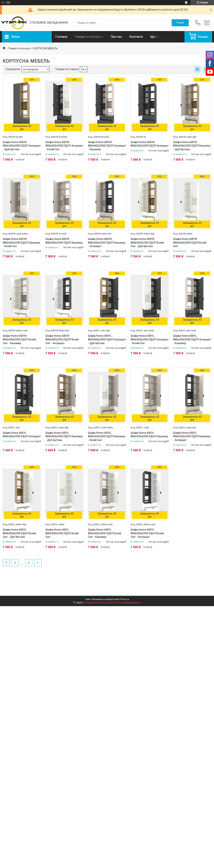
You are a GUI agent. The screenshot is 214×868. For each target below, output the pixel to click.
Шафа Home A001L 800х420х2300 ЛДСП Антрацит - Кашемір (192, 339)
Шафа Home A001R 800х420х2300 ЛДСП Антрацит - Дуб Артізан (22, 146)
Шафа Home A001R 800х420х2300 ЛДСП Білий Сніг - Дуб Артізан (147, 243)
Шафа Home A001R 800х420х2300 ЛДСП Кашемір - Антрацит (107, 243)
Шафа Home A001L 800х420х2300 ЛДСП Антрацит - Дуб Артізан (107, 339)
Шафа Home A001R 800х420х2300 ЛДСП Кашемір (64, 241)
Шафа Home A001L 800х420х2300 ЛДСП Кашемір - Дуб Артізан (64, 436)
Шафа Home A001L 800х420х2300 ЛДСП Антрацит (22, 435)
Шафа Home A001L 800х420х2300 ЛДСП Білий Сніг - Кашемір (105, 533)
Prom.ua (125, 599)
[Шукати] (180, 23)
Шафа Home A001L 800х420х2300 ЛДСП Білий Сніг (62, 533)
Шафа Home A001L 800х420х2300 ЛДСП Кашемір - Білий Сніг (107, 436)
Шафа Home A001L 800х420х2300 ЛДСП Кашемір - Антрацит (192, 436)
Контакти (136, 37)
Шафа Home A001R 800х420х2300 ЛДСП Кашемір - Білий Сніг (21, 243)
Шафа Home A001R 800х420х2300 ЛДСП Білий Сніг (190, 243)
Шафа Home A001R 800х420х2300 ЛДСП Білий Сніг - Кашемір (19, 339)
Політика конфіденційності (127, 603)
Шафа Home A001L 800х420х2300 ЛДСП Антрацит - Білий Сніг (150, 339)
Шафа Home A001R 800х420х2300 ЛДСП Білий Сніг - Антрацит (62, 339)
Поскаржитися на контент (97, 603)
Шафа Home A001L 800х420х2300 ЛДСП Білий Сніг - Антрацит (147, 533)
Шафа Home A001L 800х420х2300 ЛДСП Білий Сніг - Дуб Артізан (19, 533)
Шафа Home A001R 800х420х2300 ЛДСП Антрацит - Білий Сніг (64, 146)
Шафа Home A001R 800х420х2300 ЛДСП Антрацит (150, 144)
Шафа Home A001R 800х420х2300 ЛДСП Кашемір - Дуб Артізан (192, 146)
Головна (61, 37)
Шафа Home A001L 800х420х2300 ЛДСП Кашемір (149, 435)
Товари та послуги (88, 37)
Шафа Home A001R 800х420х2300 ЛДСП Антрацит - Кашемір (107, 146)
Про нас (117, 37)
